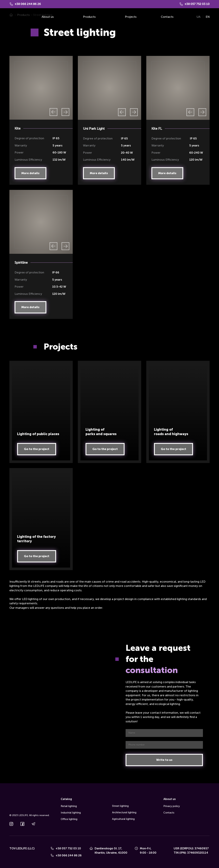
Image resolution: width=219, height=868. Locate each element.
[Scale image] (41, 88)
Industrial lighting (71, 813)
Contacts (167, 17)
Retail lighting (69, 806)
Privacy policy (172, 806)
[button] (30, 173)
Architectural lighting (124, 812)
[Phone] (52, 848)
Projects (131, 17)
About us (48, 17)
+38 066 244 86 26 (69, 855)
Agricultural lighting (123, 819)
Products (89, 17)
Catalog (66, 799)
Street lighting (120, 806)
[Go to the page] (14, 17)
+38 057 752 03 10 (68, 848)
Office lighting (69, 819)
